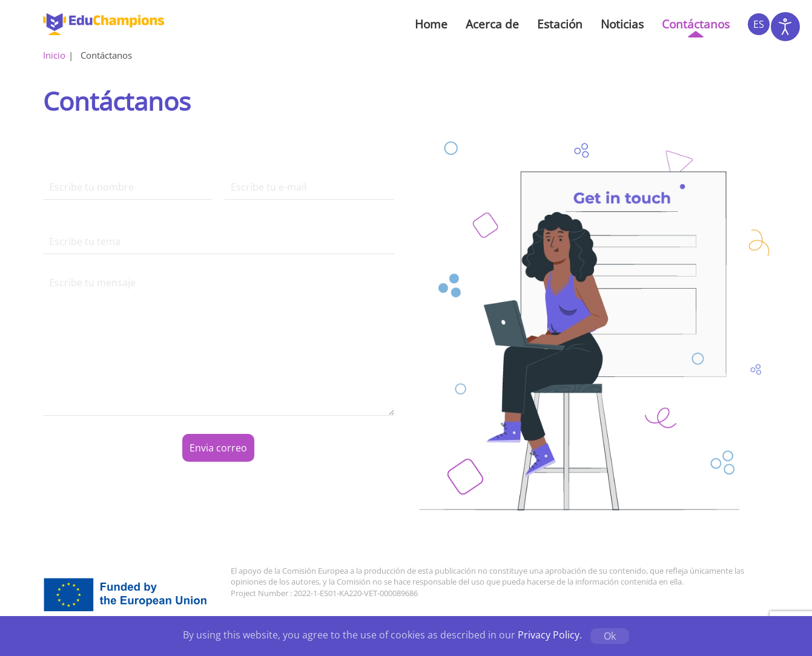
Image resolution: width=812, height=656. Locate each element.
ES (759, 24)
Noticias (622, 24)
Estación (560, 24)
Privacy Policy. (550, 635)
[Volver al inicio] (104, 24)
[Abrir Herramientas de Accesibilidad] (785, 27)
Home (431, 24)
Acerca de (492, 24)
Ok (610, 636)
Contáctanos (696, 24)
